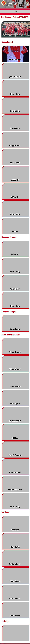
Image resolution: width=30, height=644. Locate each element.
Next (28, 4)
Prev (2, 4)
